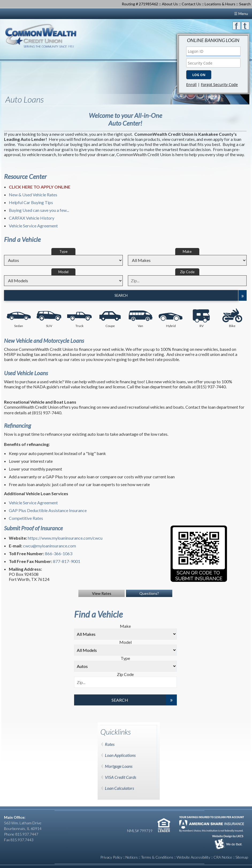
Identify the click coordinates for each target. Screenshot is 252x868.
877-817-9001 (67, 561)
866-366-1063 (59, 553)
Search (121, 295)
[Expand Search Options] (242, 295)
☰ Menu (241, 14)
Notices (132, 857)
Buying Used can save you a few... (39, 210)
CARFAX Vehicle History (32, 218)
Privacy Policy (111, 857)
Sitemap (242, 857)
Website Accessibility (193, 857)
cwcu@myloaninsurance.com (49, 546)
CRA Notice (223, 857)
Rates (110, 744)
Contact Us (191, 4)
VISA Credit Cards (121, 777)
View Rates (102, 593)
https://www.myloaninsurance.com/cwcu (65, 538)
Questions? (149, 593)
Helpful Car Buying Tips (31, 202)
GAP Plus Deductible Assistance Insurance (48, 510)
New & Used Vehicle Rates (33, 195)
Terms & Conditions (157, 857)
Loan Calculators (119, 788)
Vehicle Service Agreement (33, 226)
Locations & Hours (220, 4)
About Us (170, 4)
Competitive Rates (26, 518)
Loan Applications (120, 755)
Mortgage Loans (119, 766)
